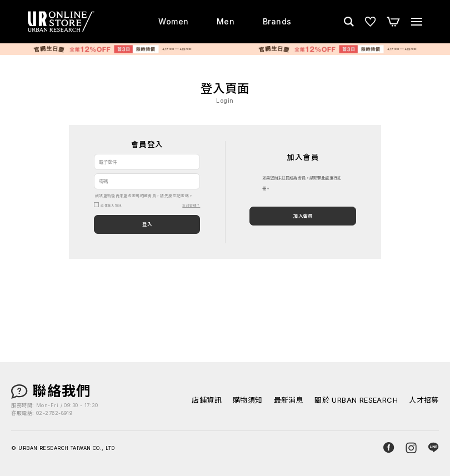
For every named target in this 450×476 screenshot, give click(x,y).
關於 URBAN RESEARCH (356, 400)
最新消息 (289, 400)
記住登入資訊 (111, 206)
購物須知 (248, 400)
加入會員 (303, 216)
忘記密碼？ (191, 206)
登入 (147, 224)
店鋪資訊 (207, 400)
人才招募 (424, 400)
